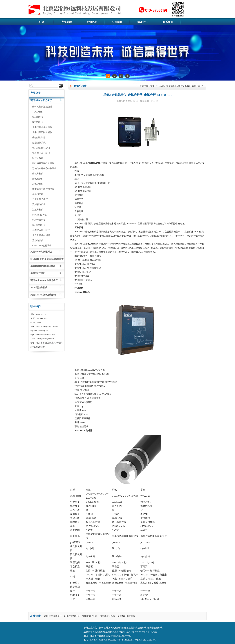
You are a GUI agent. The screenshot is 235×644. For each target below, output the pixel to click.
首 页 (41, 22)
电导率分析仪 (39, 220)
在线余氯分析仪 (155, 628)
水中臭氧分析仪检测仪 (43, 189)
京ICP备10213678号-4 (137, 632)
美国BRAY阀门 (38, 273)
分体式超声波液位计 (42, 107)
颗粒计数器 (38, 158)
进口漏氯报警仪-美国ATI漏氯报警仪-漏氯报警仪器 (47, 260)
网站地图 (153, 632)
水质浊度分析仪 (107, 616)
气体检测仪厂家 (90, 616)
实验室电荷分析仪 (41, 153)
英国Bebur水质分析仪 (41, 100)
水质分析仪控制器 (41, 235)
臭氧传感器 (38, 194)
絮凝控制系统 (39, 143)
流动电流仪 (38, 240)
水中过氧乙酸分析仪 (42, 132)
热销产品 (92, 22)
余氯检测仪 (38, 179)
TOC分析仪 (38, 112)
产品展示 (66, 22)
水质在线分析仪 (72, 616)
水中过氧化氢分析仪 (42, 127)
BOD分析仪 (38, 122)
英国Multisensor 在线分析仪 (44, 280)
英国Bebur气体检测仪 (41, 252)
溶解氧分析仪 (39, 204)
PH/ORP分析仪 (39, 215)
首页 (153, 86)
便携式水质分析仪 (41, 230)
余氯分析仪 (38, 174)
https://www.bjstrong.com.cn (47, 326)
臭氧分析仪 (141, 628)
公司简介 (117, 22)
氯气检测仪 (116, 628)
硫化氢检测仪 (129, 628)
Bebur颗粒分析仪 (39, 288)
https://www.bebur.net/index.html (43, 335)
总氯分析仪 (38, 184)
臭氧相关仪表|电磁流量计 (43, 266)
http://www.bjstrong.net (39, 330)
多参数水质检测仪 (126, 616)
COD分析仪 (38, 117)
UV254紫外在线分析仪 (43, 163)
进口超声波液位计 (53, 616)
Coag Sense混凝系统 (42, 246)
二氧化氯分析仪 (40, 199)
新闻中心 (142, 22)
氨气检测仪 (104, 628)
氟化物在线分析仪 (41, 148)
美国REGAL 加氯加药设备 (43, 295)
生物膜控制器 (39, 138)
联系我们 (168, 22)
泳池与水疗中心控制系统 (44, 168)
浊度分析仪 (38, 210)
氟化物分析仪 (39, 225)
